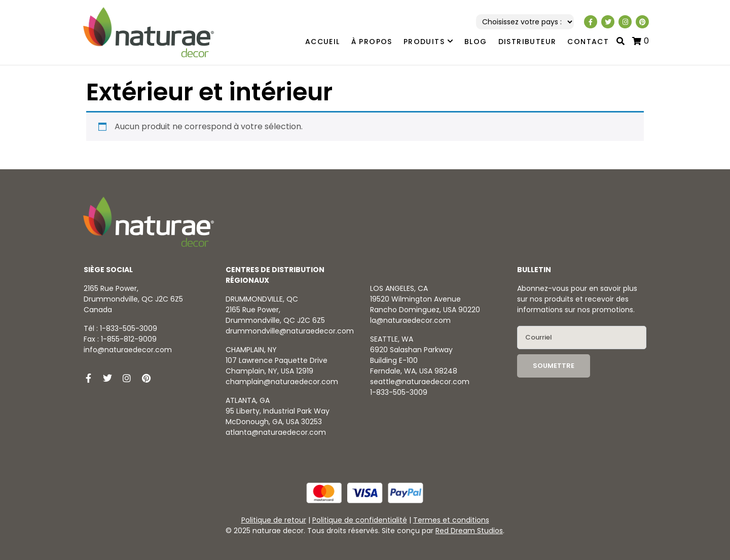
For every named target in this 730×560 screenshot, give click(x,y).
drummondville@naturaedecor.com (290, 331)
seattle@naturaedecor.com (420, 382)
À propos (372, 42)
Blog (476, 42)
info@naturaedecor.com (128, 350)
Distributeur (527, 42)
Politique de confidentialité (360, 520)
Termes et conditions (451, 520)
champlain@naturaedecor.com (282, 382)
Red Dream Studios (469, 531)
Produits (428, 42)
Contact (588, 42)
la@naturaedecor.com (410, 320)
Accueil (323, 42)
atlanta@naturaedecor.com (276, 432)
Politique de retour (274, 520)
